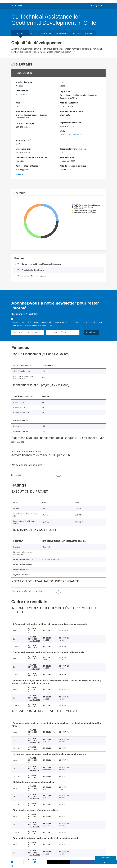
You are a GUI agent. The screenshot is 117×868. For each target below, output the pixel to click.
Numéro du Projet (24, 82)
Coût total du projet (26, 123)
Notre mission (17, 5)
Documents (62, 33)
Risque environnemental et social (31, 157)
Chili (17, 106)
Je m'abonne (91, 332)
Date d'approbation (25, 111)
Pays (18, 103)
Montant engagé (23, 149)
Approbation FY (23, 140)
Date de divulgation (69, 103)
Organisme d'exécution (70, 123)
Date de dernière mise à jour (73, 166)
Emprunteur (66, 91)
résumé (20, 33)
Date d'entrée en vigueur (71, 111)
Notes (18, 174)
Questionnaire (105, 858)
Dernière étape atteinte (27, 166)
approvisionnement (41, 33)
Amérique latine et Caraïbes (71, 135)
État (62, 82)
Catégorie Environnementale (73, 149)
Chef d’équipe (22, 91)
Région (63, 131)
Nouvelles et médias (83, 33)
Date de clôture (67, 157)
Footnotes (16, 475)
